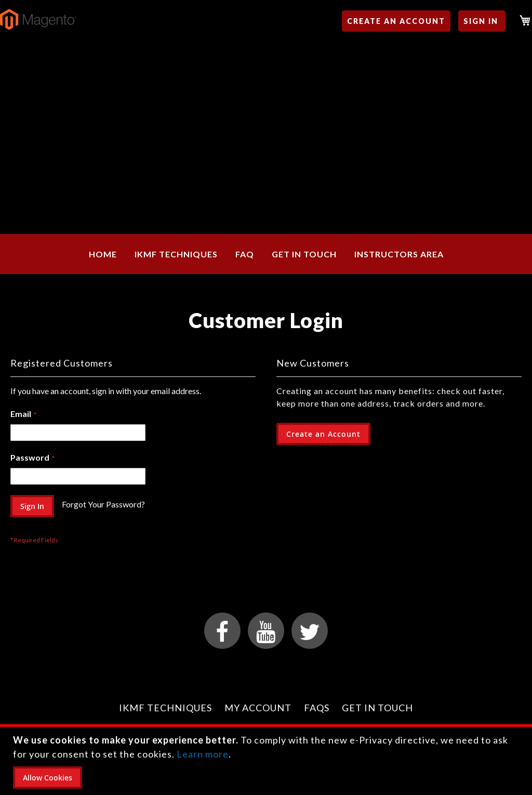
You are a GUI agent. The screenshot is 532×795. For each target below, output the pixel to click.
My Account (258, 708)
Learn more (203, 754)
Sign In (481, 21)
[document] (267, 761)
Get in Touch (377, 708)
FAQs (317, 708)
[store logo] (38, 19)
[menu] (266, 254)
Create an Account (396, 21)
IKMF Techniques (165, 708)
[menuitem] (103, 254)
